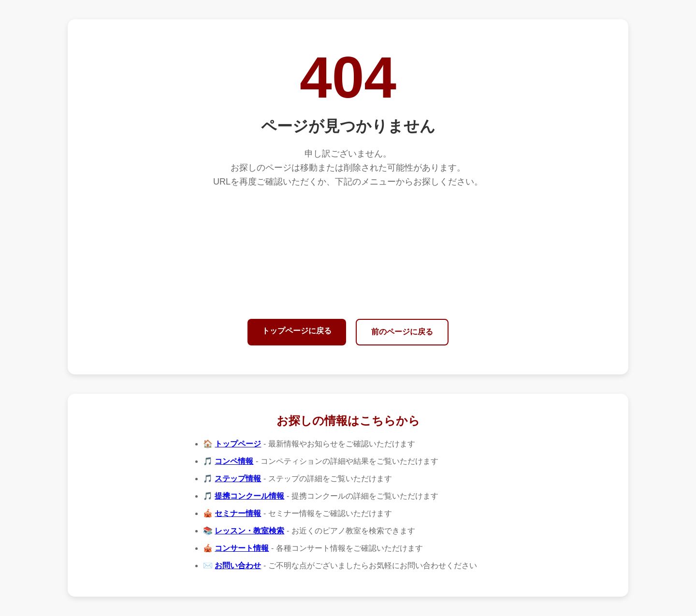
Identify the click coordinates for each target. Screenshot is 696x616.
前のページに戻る (402, 332)
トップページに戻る (297, 331)
